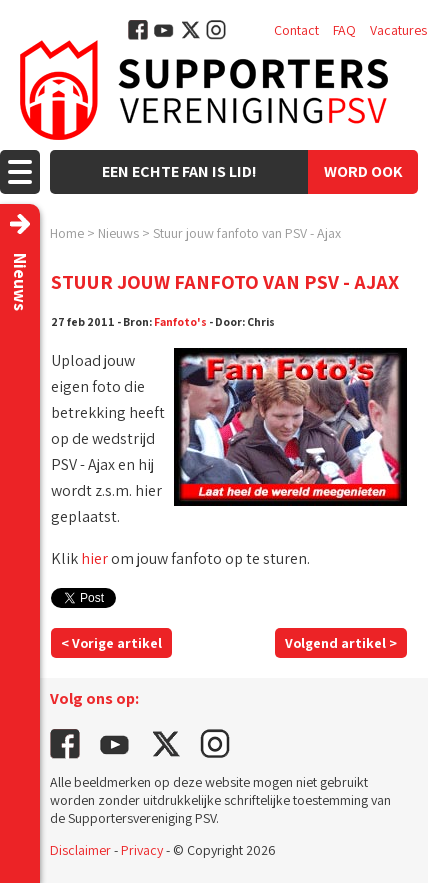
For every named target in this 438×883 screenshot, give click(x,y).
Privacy (142, 850)
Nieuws (118, 233)
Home (67, 233)
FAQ (344, 30)
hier (94, 558)
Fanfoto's (180, 321)
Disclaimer (80, 850)
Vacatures (398, 30)
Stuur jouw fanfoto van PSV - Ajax (247, 233)
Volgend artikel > (341, 643)
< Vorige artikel (111, 643)
